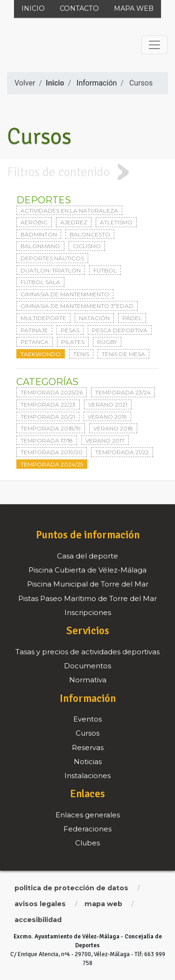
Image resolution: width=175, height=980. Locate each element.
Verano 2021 (108, 404)
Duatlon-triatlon (51, 270)
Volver (25, 83)
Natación (94, 318)
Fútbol (105, 270)
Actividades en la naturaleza (69, 211)
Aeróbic (34, 222)
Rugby (107, 342)
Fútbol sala (40, 282)
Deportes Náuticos (52, 258)
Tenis (81, 354)
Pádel (132, 318)
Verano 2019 (107, 417)
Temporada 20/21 (48, 417)
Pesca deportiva (120, 330)
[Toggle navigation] (154, 45)
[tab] (87, 172)
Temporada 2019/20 (52, 452)
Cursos (141, 83)
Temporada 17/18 (47, 440)
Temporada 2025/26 (52, 392)
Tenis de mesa (123, 354)
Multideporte (43, 318)
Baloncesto (90, 234)
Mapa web (134, 8)
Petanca (35, 342)
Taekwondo (41, 354)
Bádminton (39, 234)
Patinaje (34, 330)
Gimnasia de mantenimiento (65, 294)
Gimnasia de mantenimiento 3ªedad (77, 306)
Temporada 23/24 (123, 392)
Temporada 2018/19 (51, 428)
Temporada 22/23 (48, 404)
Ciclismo (87, 246)
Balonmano (40, 246)
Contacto (79, 8)
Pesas (70, 330)
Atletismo (116, 222)
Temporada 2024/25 (52, 464)
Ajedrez (74, 222)
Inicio (33, 8)
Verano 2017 (105, 440)
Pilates (73, 342)
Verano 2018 (113, 428)
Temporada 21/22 (122, 452)
